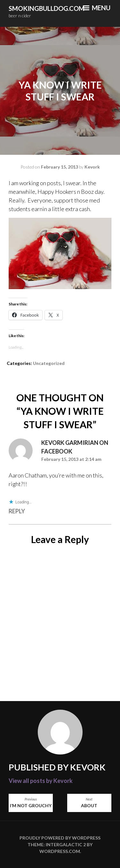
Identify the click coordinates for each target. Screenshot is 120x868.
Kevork (92, 167)
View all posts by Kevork (41, 781)
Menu (97, 8)
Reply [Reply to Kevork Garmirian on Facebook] (17, 511)
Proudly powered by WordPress (60, 838)
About (89, 803)
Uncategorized (49, 363)
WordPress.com (60, 851)
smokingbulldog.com (47, 8)
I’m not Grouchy (31, 803)
